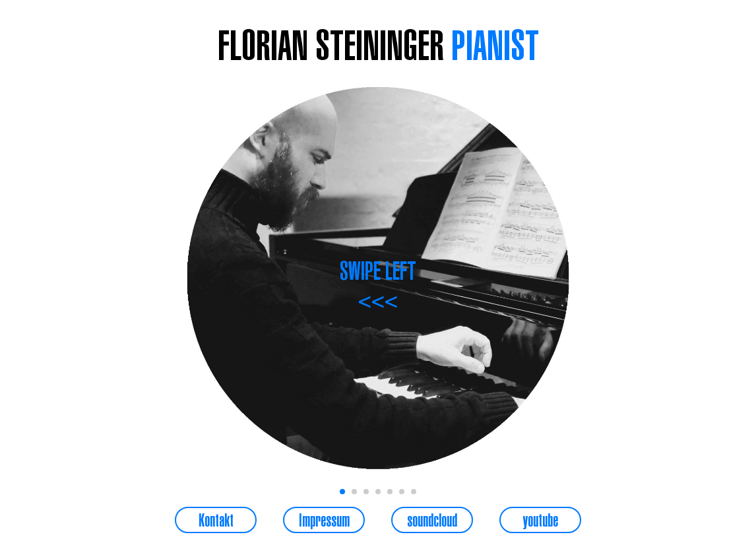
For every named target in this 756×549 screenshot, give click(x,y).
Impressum (324, 520)
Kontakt (216, 520)
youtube (541, 520)
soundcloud (432, 520)
